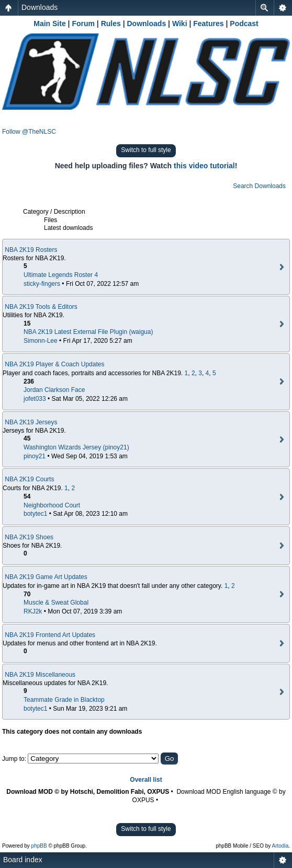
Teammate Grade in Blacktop (64, 700)
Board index (23, 860)
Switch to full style (146, 150)
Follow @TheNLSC (29, 132)
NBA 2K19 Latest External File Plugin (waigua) (88, 332)
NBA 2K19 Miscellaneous (40, 675)
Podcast (244, 24)
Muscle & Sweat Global (56, 603)
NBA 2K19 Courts (29, 479)
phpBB (39, 846)
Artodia (280, 846)
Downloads (40, 7)
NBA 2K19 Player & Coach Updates (54, 364)
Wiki (180, 24)
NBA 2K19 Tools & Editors (41, 307)
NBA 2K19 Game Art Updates (46, 577)
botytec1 (35, 514)
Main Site (49, 24)
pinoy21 (35, 456)
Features (208, 24)
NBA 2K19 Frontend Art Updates (50, 635)
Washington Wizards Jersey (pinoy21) (76, 447)
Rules (111, 24)
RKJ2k (33, 611)
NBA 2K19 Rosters (31, 250)
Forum (83, 24)
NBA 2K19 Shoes (29, 537)
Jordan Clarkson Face (54, 390)
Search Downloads (259, 186)
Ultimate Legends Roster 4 (61, 275)
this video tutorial (204, 166)
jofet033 (35, 399)
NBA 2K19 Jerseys (31, 422)
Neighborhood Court (52, 505)
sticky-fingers (42, 284)
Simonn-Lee (41, 341)
